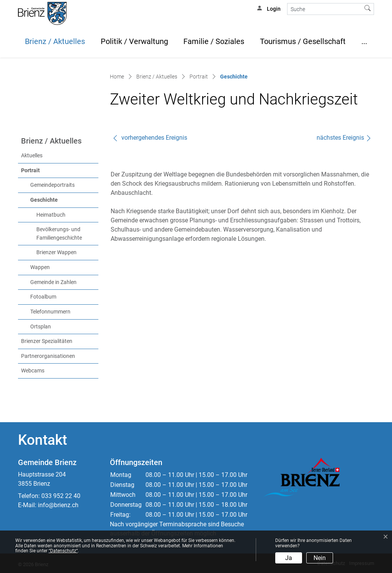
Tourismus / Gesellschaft (303, 41)
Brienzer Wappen (56, 252)
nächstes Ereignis (344, 138)
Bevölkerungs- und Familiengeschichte (59, 234)
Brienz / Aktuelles (55, 41)
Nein (320, 558)
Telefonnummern (50, 312)
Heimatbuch (51, 215)
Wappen (40, 267)
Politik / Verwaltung (134, 41)
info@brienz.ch (58, 505)
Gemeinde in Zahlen (53, 282)
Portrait (30, 171)
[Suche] (324, 9)
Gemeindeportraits (52, 185)
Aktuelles (32, 156)
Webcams (33, 371)
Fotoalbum (43, 297)
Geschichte (60, 199)
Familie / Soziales (214, 41)
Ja (289, 558)
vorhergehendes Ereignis (150, 138)
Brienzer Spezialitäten (47, 341)
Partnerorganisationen (48, 356)
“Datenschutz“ (63, 551)
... (364, 41)
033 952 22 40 (61, 496)
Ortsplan (41, 327)
